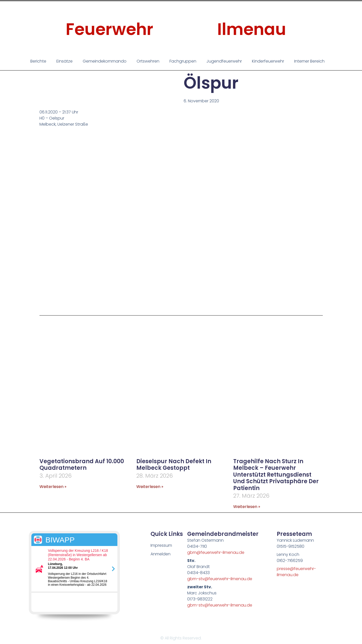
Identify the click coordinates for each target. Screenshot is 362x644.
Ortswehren (148, 61)
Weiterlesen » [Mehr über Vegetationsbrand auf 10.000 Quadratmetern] (53, 487)
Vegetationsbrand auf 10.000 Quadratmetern (82, 465)
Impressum (161, 545)
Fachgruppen (183, 61)
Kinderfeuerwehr (268, 61)
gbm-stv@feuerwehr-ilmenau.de (220, 579)
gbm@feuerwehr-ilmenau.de (216, 552)
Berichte (38, 61)
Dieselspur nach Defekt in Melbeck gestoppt (174, 465)
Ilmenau (252, 29)
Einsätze (65, 61)
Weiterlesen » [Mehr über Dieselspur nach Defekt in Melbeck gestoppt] (150, 487)
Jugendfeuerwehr (224, 61)
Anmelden (161, 554)
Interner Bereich (309, 61)
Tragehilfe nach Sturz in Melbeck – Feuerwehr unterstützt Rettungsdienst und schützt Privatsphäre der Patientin (276, 475)
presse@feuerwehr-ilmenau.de (296, 572)
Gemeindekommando (105, 61)
